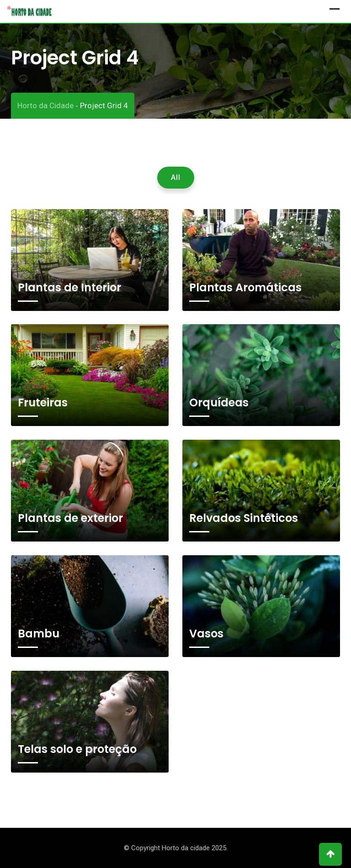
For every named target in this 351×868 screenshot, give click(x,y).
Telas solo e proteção (77, 749)
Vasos (206, 634)
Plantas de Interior (69, 287)
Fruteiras (43, 402)
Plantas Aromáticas (245, 287)
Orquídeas (219, 402)
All (176, 177)
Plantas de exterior (70, 518)
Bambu (39, 634)
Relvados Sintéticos (244, 518)
